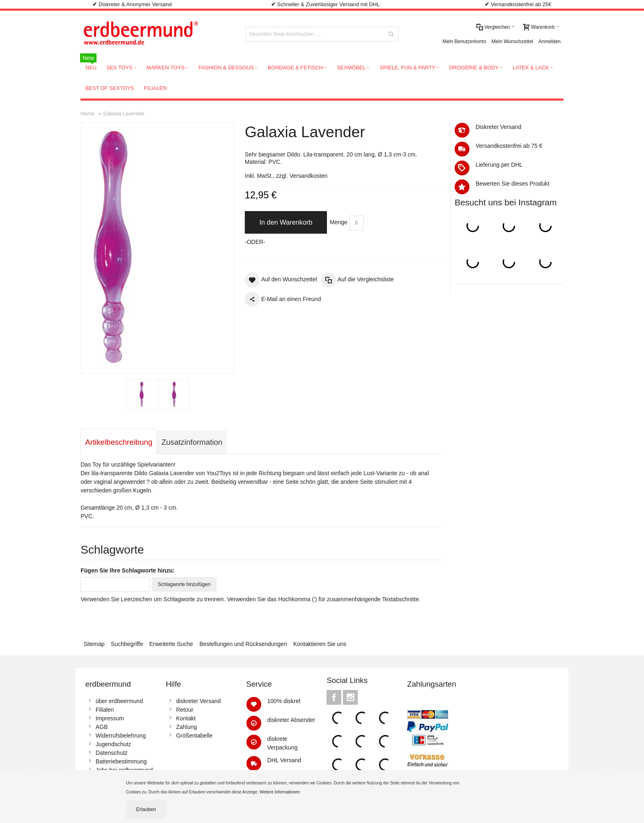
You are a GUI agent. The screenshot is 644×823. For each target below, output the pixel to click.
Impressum (110, 718)
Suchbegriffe (127, 644)
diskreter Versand (199, 701)
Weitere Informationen (280, 792)
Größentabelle (194, 736)
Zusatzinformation (192, 442)
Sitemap (94, 644)
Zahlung (187, 727)
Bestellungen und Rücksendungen (243, 644)
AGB (102, 727)
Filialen (105, 710)
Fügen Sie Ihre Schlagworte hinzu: (128, 570)
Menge (339, 222)
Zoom (158, 248)
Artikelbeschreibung (119, 442)
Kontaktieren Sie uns (320, 644)
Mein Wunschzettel (512, 41)
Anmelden (550, 41)
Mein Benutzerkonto (464, 41)
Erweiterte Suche (171, 644)
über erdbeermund (119, 701)
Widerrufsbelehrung (121, 736)
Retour (185, 710)
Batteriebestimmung (121, 761)
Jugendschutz (113, 744)
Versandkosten (309, 176)
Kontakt (186, 718)
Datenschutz (112, 753)
